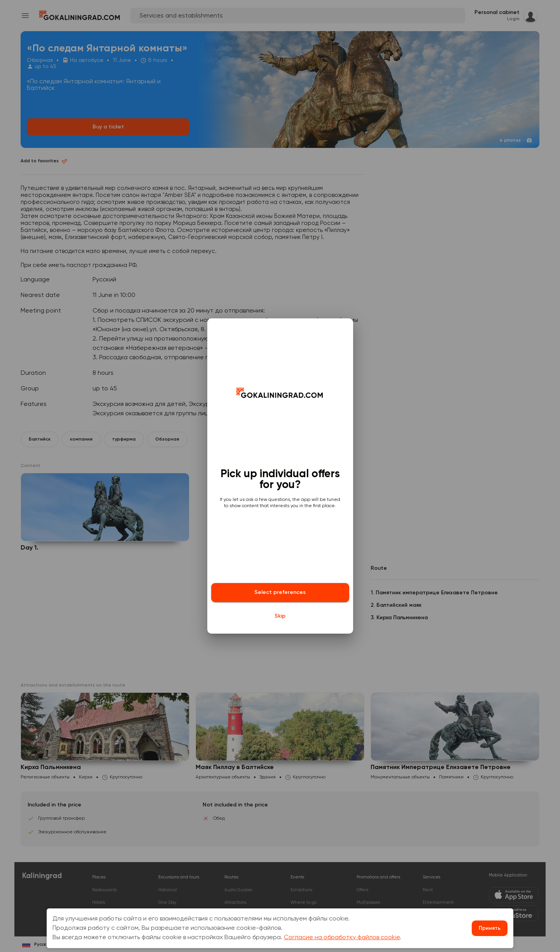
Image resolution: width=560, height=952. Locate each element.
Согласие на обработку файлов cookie (342, 938)
